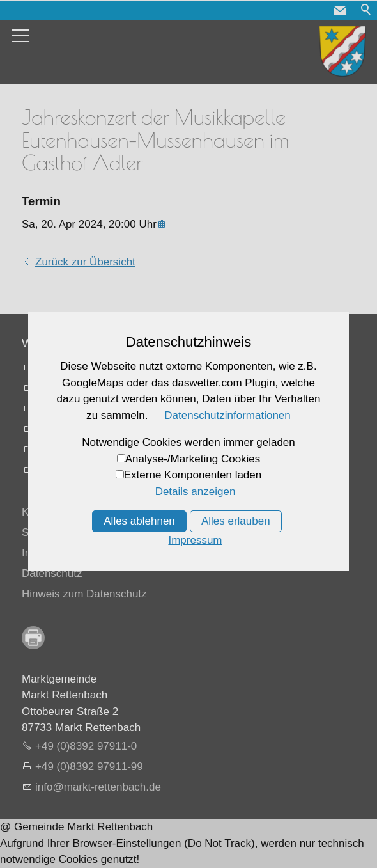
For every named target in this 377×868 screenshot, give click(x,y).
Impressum (49, 553)
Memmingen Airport (82, 408)
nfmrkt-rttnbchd (98, 787)
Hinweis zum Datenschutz (84, 594)
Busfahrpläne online (83, 429)
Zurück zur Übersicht (85, 262)
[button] (340, 10)
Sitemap (42, 533)
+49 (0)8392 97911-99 (89, 767)
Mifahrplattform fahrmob (93, 449)
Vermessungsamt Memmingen (109, 388)
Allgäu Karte (65, 470)
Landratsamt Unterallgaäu (98, 367)
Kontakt (40, 512)
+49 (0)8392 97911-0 (86, 746)
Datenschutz (52, 573)
